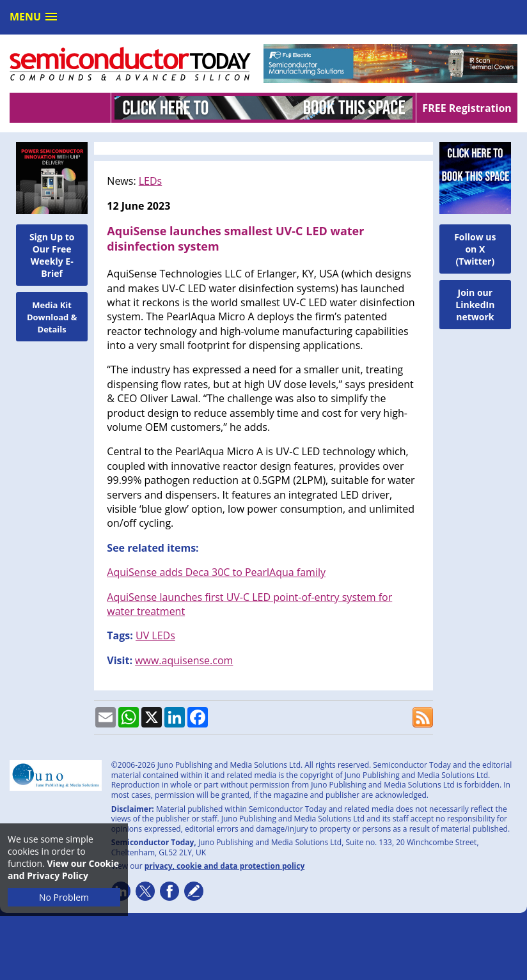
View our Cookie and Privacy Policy (63, 869)
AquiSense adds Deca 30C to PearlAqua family (216, 572)
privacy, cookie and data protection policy (225, 866)
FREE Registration (467, 108)
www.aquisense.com (184, 660)
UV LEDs (155, 635)
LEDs (150, 181)
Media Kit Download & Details (52, 317)
